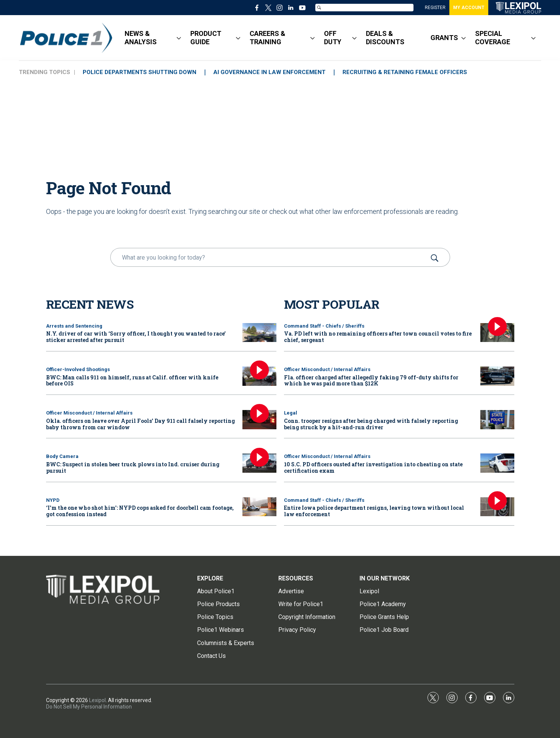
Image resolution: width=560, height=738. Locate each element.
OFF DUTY (333, 38)
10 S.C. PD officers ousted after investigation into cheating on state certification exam (373, 467)
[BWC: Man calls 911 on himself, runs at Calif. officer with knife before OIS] (259, 376)
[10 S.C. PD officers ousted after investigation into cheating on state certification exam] (497, 463)
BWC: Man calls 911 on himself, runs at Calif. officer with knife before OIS (132, 381)
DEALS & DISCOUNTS (385, 38)
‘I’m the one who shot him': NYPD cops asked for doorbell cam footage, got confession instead (140, 511)
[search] (269, 257)
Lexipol (97, 700)
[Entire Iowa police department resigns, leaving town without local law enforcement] (497, 507)
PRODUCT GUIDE (206, 38)
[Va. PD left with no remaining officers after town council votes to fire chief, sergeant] (497, 333)
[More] (179, 38)
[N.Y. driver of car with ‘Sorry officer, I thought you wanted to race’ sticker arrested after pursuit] (259, 333)
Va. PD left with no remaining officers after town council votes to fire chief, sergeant (378, 337)
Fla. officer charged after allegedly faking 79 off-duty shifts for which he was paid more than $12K (371, 381)
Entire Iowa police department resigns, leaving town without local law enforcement (374, 511)
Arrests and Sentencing (74, 326)
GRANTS (444, 38)
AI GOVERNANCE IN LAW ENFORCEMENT (269, 72)
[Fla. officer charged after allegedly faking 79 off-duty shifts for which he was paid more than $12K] (497, 376)
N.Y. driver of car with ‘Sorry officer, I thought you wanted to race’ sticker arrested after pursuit (136, 337)
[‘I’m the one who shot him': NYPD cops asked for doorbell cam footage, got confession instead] (259, 507)
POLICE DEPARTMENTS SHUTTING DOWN (140, 72)
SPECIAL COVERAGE (493, 38)
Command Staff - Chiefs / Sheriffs (324, 326)
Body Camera (62, 456)
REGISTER (435, 8)
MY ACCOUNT (469, 8)
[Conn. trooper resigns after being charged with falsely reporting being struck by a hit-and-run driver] (497, 420)
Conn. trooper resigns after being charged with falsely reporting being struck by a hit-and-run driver (371, 424)
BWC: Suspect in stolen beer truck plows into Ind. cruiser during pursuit (133, 467)
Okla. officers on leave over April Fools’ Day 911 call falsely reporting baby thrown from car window (140, 424)
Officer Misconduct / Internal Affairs (89, 413)
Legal (291, 413)
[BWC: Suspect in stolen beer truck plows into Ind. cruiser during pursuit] (259, 463)
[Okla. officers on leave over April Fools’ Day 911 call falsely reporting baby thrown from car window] (259, 420)
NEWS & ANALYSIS (141, 38)
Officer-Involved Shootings (78, 369)
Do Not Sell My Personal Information (89, 707)
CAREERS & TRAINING (268, 38)
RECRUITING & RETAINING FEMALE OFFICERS (405, 72)
